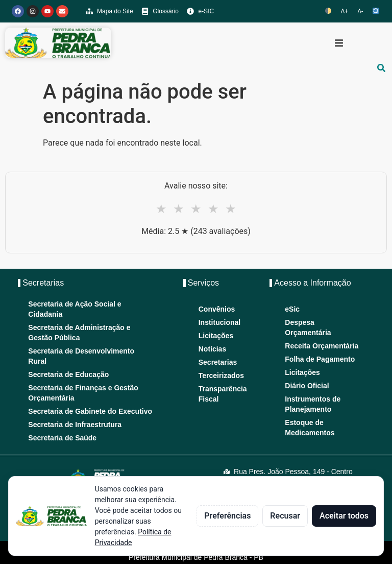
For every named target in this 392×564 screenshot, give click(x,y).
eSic (292, 309)
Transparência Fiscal (222, 394)
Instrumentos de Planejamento (313, 404)
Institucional (219, 322)
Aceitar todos (344, 516)
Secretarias (218, 362)
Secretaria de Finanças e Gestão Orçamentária (83, 393)
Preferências (227, 516)
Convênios (217, 309)
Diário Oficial (307, 386)
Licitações (216, 336)
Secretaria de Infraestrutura (75, 425)
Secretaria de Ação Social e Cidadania (75, 309)
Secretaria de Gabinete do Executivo (90, 411)
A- (360, 11)
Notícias (212, 349)
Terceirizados (221, 375)
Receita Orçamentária (322, 346)
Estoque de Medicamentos (310, 428)
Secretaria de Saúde (62, 438)
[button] (339, 43)
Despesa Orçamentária (308, 327)
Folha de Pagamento (320, 359)
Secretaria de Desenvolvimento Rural (81, 356)
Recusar (285, 516)
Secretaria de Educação (68, 374)
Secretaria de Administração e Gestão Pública (79, 333)
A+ (345, 11)
